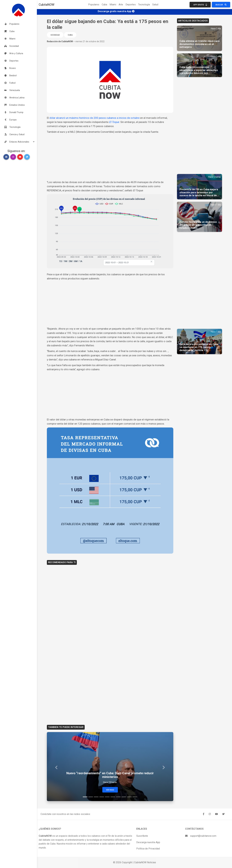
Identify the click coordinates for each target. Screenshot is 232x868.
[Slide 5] (107, 797)
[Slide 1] (85, 797)
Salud (155, 5)
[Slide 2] (91, 797)
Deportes (131, 5)
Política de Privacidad (148, 849)
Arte (121, 5)
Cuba (104, 5)
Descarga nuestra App (148, 842)
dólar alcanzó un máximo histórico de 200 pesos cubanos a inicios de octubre (94, 118)
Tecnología (144, 5)
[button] (18, 142)
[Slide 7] (118, 797)
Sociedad (55, 35)
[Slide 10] (135, 797)
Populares (94, 5)
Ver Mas (110, 790)
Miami (113, 5)
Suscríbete (142, 836)
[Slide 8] (124, 797)
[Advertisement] (110, 157)
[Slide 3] (96, 797)
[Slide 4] (102, 797)
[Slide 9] (129, 797)
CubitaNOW (47, 5)
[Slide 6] (113, 797)
